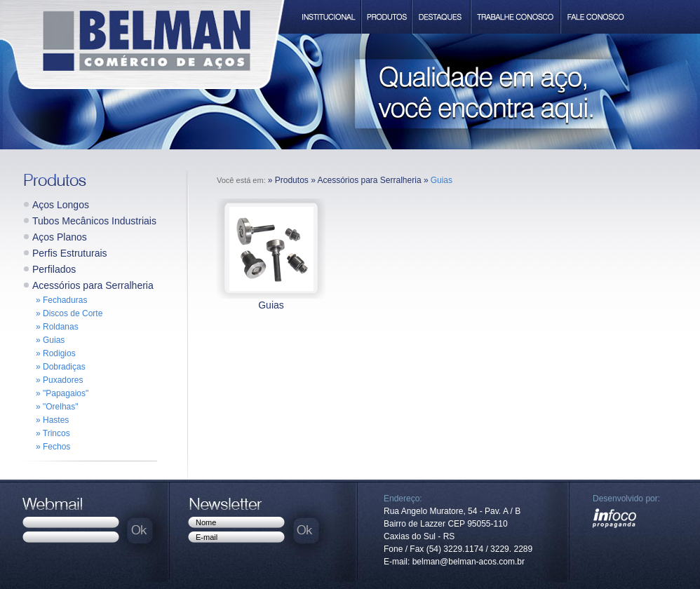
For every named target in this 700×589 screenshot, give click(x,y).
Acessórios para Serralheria (93, 285)
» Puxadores (59, 380)
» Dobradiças (61, 367)
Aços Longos (61, 205)
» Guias (50, 340)
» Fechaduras (61, 300)
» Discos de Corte (69, 313)
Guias (271, 305)
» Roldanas (57, 327)
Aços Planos (60, 237)
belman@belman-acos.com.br (469, 562)
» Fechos (53, 447)
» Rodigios (56, 353)
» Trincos (53, 433)
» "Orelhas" (57, 407)
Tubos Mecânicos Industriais (94, 221)
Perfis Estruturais (70, 253)
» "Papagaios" (62, 393)
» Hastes (52, 420)
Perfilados (54, 269)
